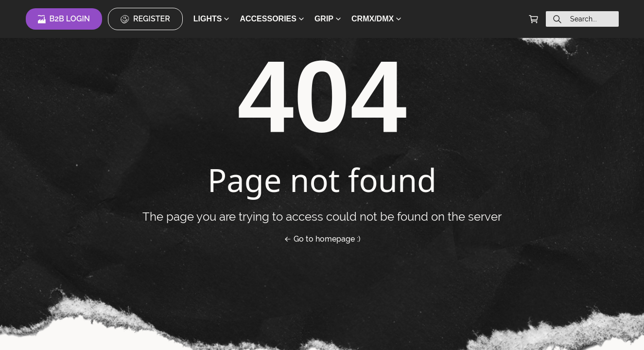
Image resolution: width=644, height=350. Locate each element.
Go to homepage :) (322, 239)
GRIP (328, 19)
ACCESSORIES (271, 19)
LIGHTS (211, 19)
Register (145, 19)
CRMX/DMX (376, 19)
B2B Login (64, 19)
